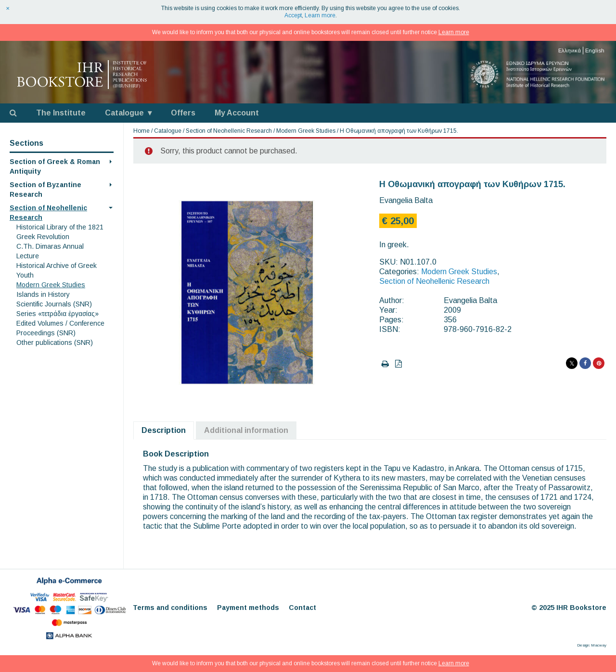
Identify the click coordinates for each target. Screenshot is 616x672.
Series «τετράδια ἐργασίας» (58, 314)
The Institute (61, 113)
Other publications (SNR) (55, 342)
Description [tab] (164, 430)
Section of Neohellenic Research (229, 131)
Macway (599, 645)
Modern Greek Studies (51, 285)
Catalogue (124, 113)
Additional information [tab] (246, 430)
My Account (237, 113)
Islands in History (43, 294)
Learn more (320, 15)
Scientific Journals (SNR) (54, 304)
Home (141, 131)
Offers (183, 113)
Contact (302, 608)
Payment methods (248, 608)
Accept (293, 15)
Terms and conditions (170, 608)
